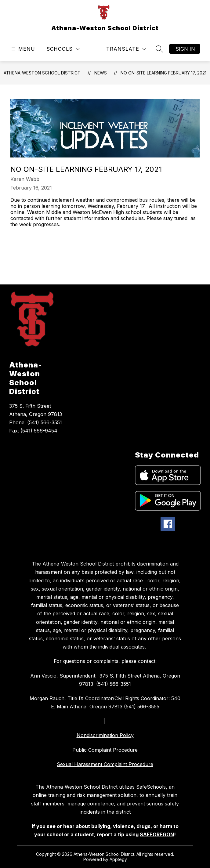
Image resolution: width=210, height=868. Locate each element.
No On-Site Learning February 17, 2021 (163, 73)
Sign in (185, 49)
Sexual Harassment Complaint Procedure (105, 764)
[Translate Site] (126, 49)
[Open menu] (22, 49)
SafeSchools (151, 787)
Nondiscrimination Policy (105, 735)
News (101, 73)
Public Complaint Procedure (105, 750)
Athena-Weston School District (42, 73)
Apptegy (118, 859)
